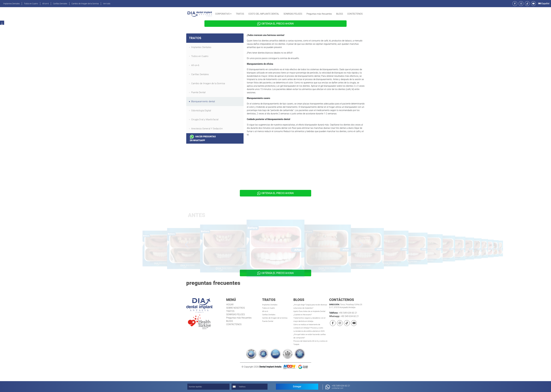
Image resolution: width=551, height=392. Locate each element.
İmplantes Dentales (12, 4)
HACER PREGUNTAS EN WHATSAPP (203, 137)
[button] (223, 14)
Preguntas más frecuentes (319, 14)
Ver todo (107, 4)
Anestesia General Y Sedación (207, 128)
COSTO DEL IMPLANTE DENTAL (264, 14)
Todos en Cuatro (31, 4)
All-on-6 (46, 4)
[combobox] (235, 387)
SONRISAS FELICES (293, 14)
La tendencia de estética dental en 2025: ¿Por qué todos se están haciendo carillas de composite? (310, 332)
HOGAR (230, 302)
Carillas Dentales (60, 4)
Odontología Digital (201, 110)
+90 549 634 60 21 (348, 310)
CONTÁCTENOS (355, 14)
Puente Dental (198, 91)
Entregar (297, 387)
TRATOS (240, 14)
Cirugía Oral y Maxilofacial (205, 119)
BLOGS (340, 14)
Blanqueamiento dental (203, 101)
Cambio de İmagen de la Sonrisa (85, 4)
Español (544, 4)
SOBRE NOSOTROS (235, 305)
